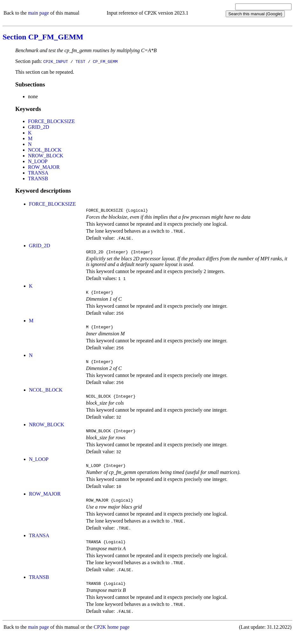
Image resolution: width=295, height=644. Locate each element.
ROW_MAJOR (44, 167)
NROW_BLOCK (46, 156)
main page (38, 13)
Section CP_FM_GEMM (43, 37)
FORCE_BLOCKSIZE (51, 121)
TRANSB (38, 178)
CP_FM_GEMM (105, 61)
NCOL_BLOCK (45, 150)
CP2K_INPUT (56, 61)
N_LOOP (38, 161)
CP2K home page (112, 637)
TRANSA (38, 173)
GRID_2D (39, 127)
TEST (80, 61)
